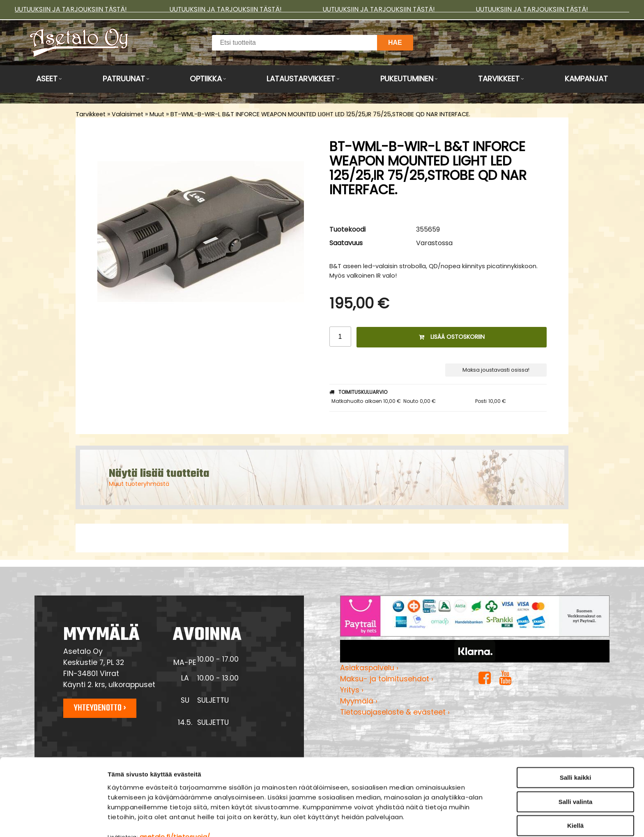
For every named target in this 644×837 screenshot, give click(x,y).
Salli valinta (576, 759)
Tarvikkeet (499, 79)
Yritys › (352, 690)
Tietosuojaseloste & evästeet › (395, 712)
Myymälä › (359, 701)
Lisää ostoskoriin (452, 337)
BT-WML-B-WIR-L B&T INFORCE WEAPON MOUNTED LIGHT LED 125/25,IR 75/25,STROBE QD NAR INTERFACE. (320, 114)
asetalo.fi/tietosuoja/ (175, 794)
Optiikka (206, 79)
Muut (157, 114)
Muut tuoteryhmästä (139, 484)
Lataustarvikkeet (301, 79)
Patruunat (124, 79)
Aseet (47, 79)
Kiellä (575, 783)
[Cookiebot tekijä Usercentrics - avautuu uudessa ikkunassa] (53, 821)
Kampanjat (586, 79)
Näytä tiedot (441, 821)
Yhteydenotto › (100, 708)
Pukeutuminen (407, 79)
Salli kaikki (576, 735)
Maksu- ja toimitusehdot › (387, 679)
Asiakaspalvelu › (369, 668)
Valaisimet (128, 114)
